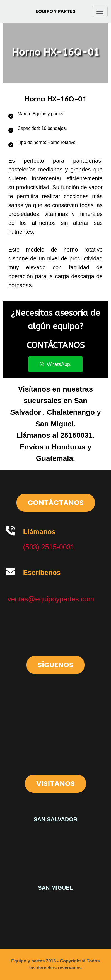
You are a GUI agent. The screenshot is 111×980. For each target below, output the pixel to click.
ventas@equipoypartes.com (51, 599)
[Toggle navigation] (100, 11)
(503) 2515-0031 (49, 547)
